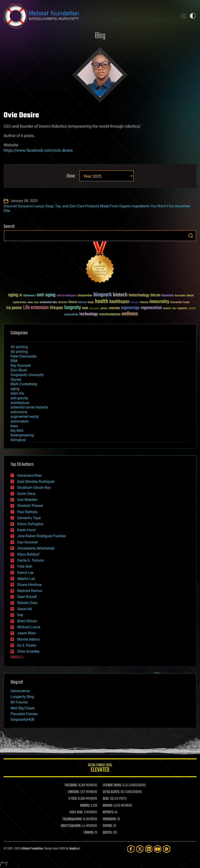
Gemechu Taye (29, 518)
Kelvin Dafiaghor (30, 524)
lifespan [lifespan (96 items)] (56, 308)
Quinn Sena (26, 494)
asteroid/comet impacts (29, 407)
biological (18, 440)
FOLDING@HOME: (72, 819)
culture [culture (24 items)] (30, 303)
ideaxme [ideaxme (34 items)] (144, 303)
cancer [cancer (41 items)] (190, 296)
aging (15, 389)
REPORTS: (108, 812)
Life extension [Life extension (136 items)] (36, 308)
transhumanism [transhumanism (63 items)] (110, 314)
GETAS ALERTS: (111, 792)
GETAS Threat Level (100, 769)
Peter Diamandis (24, 356)
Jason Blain (27, 633)
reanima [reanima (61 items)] (114, 308)
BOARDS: (108, 806)
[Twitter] (140, 849)
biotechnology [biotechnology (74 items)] (139, 295)
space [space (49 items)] (192, 308)
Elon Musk (19, 370)
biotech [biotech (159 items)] (120, 295)
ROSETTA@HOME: (71, 826)
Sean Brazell (27, 597)
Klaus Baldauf (28, 554)
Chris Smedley (28, 651)
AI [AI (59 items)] (21, 296)
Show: (71, 176)
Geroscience (20, 691)
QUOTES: (108, 833)
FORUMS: (89, 833)
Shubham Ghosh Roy (34, 488)
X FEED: (73, 799)
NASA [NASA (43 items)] (85, 308)
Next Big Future (23, 708)
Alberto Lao (26, 579)
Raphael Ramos (30, 591)
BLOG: (106, 799)
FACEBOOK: (71, 785)
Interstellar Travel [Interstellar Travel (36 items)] (180, 303)
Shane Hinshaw (30, 585)
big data (17, 430)
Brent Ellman (27, 621)
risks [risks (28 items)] (174, 308)
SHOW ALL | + (17, 657)
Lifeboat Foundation (32, 849)
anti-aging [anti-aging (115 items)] (46, 295)
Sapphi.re (74, 849)
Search (191, 236)
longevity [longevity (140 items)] (73, 308)
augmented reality (25, 417)
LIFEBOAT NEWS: (112, 785)
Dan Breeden (27, 500)
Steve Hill (25, 609)
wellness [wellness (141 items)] (130, 314)
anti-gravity (19, 398)
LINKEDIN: (73, 792)
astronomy (19, 412)
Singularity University (27, 375)
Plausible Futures (24, 714)
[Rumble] (167, 849)
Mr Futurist (19, 702)
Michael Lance (29, 627)
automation (20, 421)
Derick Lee (25, 573)
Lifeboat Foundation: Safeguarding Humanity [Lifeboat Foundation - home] (89, 16)
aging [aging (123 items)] (13, 295)
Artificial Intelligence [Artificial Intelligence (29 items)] (67, 296)
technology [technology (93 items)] (89, 314)
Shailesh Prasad (30, 506)
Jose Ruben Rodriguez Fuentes (41, 536)
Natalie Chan (27, 603)
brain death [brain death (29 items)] (180, 296)
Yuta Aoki (25, 566)
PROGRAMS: (110, 819)
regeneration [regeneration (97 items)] (151, 308)
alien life (17, 393)
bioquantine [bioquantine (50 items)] (85, 295)
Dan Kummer (28, 542)
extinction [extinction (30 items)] (63, 303)
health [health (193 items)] (102, 302)
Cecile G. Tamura (31, 560)
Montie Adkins (28, 639)
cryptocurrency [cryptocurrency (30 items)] (20, 303)
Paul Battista (27, 512)
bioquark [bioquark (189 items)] (103, 295)
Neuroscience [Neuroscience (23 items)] (94, 309)
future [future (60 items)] (73, 302)
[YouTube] (158, 849)
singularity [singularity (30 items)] (182, 309)
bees (14, 426)
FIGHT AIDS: (76, 812)
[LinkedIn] (149, 849)
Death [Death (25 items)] (36, 303)
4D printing (19, 352)
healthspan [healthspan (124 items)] (119, 302)
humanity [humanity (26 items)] (135, 303)
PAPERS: (108, 826)
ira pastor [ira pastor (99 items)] (14, 308)
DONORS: (85, 806)
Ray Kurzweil (21, 365)
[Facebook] (131, 849)
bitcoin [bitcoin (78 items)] (156, 295)
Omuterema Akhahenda (36, 548)
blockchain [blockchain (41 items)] (168, 296)
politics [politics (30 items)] (104, 309)
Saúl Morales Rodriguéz (36, 482)
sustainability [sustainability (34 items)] (71, 315)
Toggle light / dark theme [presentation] (193, 16)
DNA (14, 361)
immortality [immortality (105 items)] (159, 302)
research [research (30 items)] (167, 309)
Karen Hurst (26, 530)
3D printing (19, 347)
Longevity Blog (22, 697)
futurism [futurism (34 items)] (82, 303)
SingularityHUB (22, 719)
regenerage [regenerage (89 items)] (130, 308)
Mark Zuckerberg (24, 384)
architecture (20, 403)
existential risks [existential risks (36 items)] (48, 303)
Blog (100, 36)
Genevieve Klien (30, 476)
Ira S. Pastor (27, 645)
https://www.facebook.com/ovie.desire (38, 150)
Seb (20, 615)
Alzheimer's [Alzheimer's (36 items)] (29, 296)
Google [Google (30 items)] (91, 303)
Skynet (16, 380)
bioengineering (22, 435)
